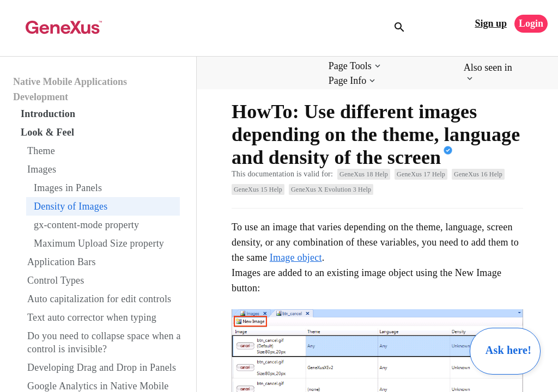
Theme (41, 151)
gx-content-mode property (86, 225)
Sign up (491, 23)
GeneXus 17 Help (421, 174)
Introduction (48, 114)
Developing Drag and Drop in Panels (102, 367)
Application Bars (62, 262)
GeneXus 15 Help (258, 189)
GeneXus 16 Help (478, 174)
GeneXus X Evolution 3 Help (331, 189)
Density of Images (71, 206)
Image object (296, 258)
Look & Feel (47, 132)
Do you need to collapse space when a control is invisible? (104, 342)
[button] (356, 66)
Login (531, 23)
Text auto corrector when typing (92, 317)
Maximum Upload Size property (99, 243)
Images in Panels (68, 188)
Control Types (56, 280)
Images (42, 169)
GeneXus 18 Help (364, 174)
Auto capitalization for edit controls (99, 299)
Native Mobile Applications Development (70, 89)
